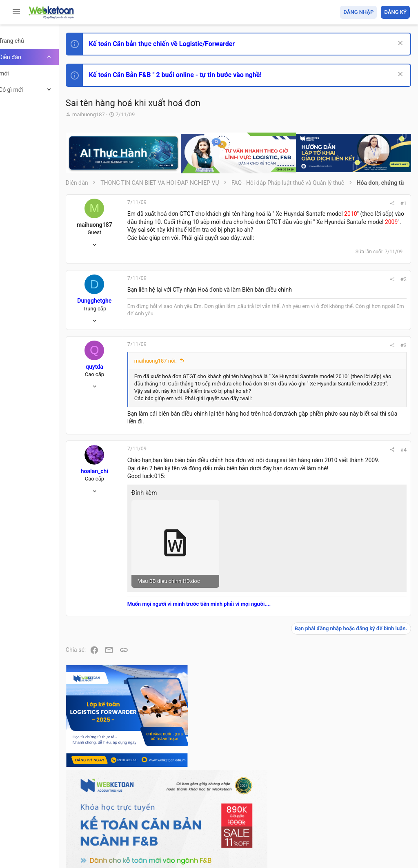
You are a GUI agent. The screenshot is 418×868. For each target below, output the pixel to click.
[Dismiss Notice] (398, 44)
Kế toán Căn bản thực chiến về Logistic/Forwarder (190, 44)
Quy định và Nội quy (273, 814)
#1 (292, 209)
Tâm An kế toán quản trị (346, 680)
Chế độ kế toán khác (354, 592)
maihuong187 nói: (184, 394)
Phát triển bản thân (352, 456)
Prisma (105, 814)
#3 (292, 378)
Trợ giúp (348, 814)
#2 (292, 301)
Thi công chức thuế (352, 637)
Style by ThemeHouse (122, 850)
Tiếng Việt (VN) (144, 814)
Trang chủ (375, 814)
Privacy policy (317, 814)
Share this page (359, 726)
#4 (292, 513)
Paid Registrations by (161, 843)
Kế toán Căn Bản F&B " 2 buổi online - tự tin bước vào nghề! (203, 75)
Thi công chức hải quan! (360, 470)
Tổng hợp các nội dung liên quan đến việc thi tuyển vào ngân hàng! (364, 561)
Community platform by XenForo (165, 835)
